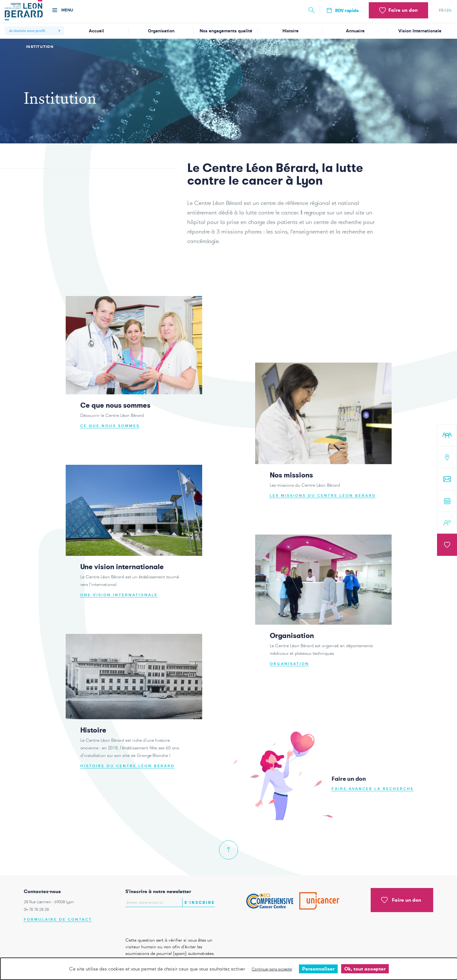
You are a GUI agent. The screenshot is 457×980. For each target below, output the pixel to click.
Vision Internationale (420, 31)
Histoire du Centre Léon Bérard (128, 772)
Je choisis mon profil (27, 31)
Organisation (161, 31)
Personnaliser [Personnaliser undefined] (318, 969)
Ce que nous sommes (110, 432)
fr (441, 10)
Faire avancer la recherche (373, 795)
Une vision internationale (119, 601)
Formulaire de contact (58, 920)
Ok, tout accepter (365, 969)
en (449, 10)
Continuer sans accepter (272, 969)
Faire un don (401, 900)
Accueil (96, 31)
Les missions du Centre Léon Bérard (323, 502)
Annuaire (355, 31)
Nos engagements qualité (226, 31)
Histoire (291, 31)
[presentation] (162, 921)
